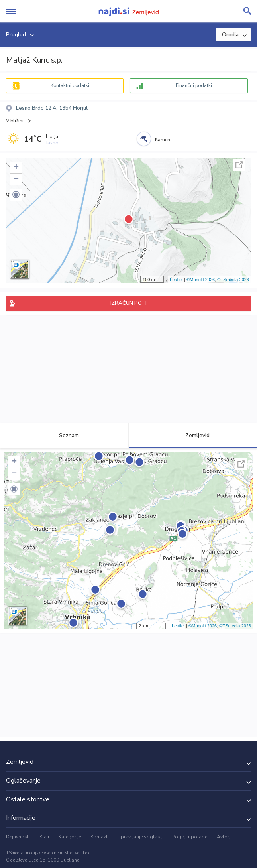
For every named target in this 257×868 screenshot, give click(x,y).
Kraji (44, 837)
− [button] (16, 180)
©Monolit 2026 (201, 280)
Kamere (163, 140)
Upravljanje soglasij (140, 837)
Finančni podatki (194, 85)
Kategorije (70, 837)
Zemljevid (193, 435)
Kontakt (99, 837)
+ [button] (16, 168)
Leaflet (176, 280)
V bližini (15, 121)
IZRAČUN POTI (128, 303)
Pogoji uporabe (190, 837)
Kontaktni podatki (70, 85)
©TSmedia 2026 (233, 280)
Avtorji (224, 837)
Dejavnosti (18, 837)
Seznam (64, 435)
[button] (16, 195)
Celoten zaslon (239, 165)
